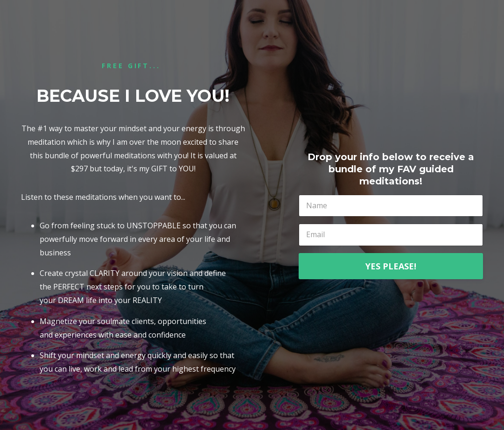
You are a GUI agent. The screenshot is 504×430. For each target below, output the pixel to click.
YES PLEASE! (391, 266)
